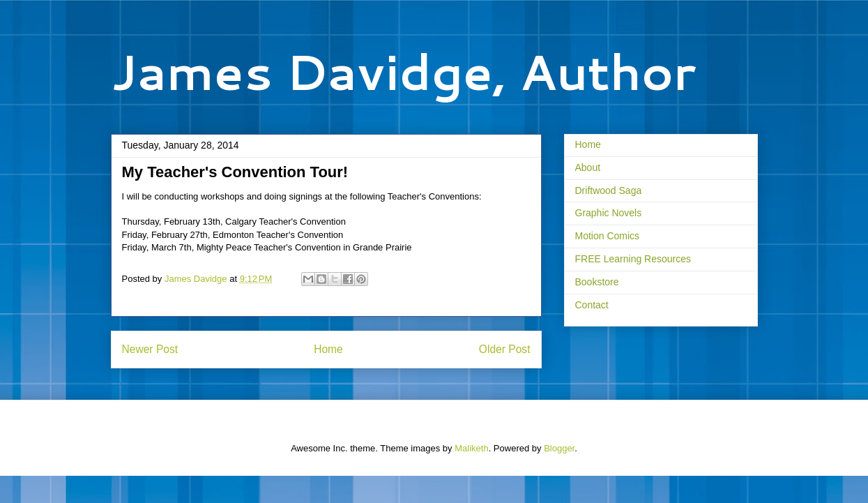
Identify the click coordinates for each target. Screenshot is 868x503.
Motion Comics (608, 236)
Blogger (559, 448)
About (588, 167)
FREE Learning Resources (633, 259)
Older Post (505, 349)
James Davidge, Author (403, 71)
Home (328, 349)
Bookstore (597, 282)
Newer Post (150, 349)
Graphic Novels (609, 213)
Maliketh (471, 448)
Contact (592, 305)
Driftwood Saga (609, 190)
